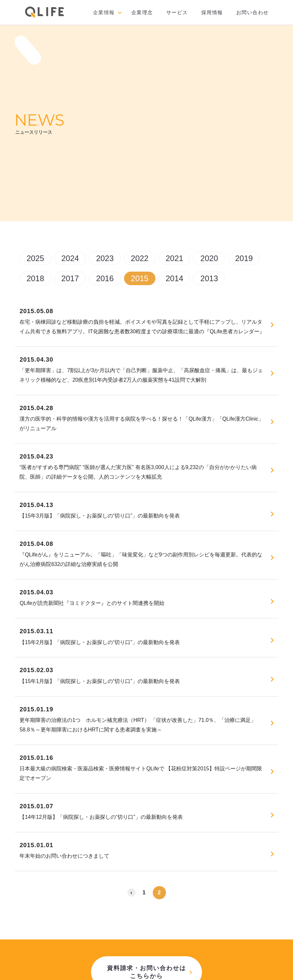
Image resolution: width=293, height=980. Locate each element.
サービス (177, 12)
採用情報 (212, 12)
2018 (35, 278)
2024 (70, 258)
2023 (105, 258)
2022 (140, 258)
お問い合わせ (253, 12)
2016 (105, 278)
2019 (244, 258)
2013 (209, 278)
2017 (70, 278)
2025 (35, 258)
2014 (174, 278)
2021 (174, 258)
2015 (140, 278)
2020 (209, 258)
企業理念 (142, 12)
